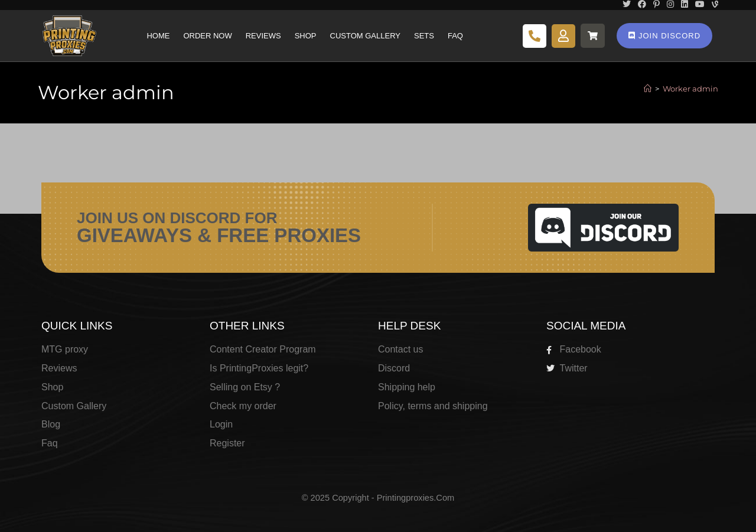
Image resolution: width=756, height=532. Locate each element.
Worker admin (690, 89)
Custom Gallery (365, 36)
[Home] (648, 89)
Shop (306, 36)
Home (158, 36)
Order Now (207, 36)
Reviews (263, 36)
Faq (455, 36)
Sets (424, 36)
